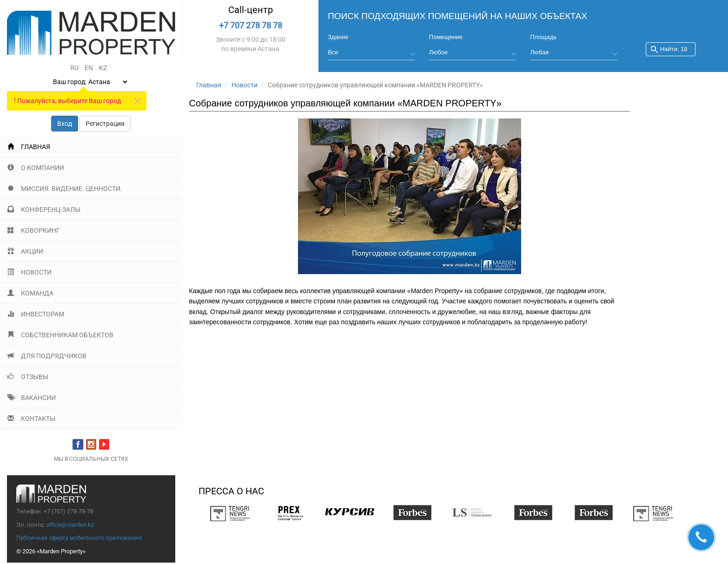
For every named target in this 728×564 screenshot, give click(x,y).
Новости (30, 272)
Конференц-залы (44, 210)
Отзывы (28, 377)
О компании (36, 168)
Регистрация (105, 124)
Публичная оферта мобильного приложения (79, 538)
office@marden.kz (70, 525)
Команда (30, 293)
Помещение (446, 37)
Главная (29, 147)
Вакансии (32, 398)
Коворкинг (34, 230)
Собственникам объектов (60, 335)
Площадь (544, 37)
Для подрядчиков (47, 356)
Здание (338, 37)
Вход (65, 124)
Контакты (31, 419)
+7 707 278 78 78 (251, 25)
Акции (25, 251)
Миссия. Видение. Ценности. (65, 189)
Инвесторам (36, 314)
